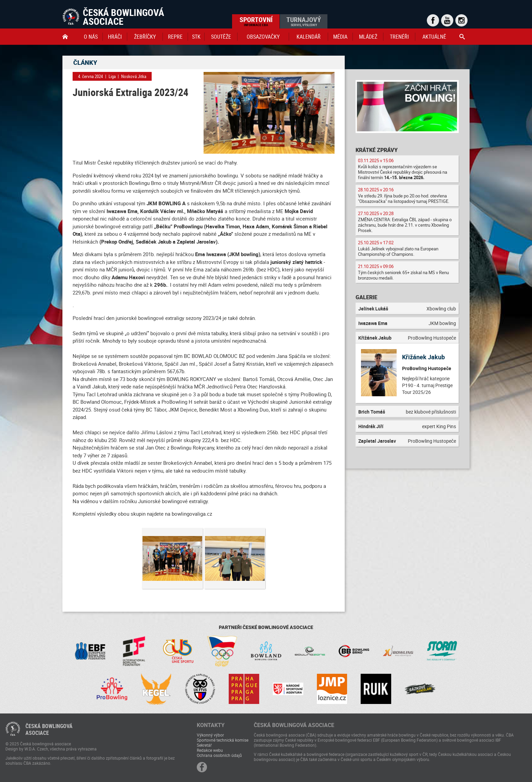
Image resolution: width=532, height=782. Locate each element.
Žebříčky (145, 37)
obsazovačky (263, 37)
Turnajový (304, 21)
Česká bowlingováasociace (49, 729)
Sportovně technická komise (223, 740)
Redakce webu (210, 750)
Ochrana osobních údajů (219, 755)
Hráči (115, 37)
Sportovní (256, 21)
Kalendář (309, 37)
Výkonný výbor (210, 735)
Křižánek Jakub (423, 357)
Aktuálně (434, 37)
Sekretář (204, 745)
